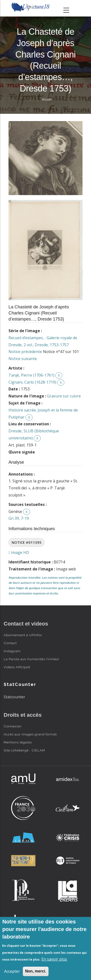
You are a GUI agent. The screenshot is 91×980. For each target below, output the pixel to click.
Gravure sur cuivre (64, 396)
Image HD (19, 552)
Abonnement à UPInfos (23, 635)
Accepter (12, 971)
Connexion (13, 726)
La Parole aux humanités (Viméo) (31, 659)
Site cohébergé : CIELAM (24, 750)
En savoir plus (54, 959)
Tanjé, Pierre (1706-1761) (31, 375)
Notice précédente (25, 352)
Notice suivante (23, 359)
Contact (10, 643)
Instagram (12, 651)
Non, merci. (36, 971)
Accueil (47, 99)
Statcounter (14, 697)
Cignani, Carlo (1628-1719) (32, 382)
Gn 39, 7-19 (19, 518)
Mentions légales (18, 742)
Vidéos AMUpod (17, 667)
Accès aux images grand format (30, 734)
